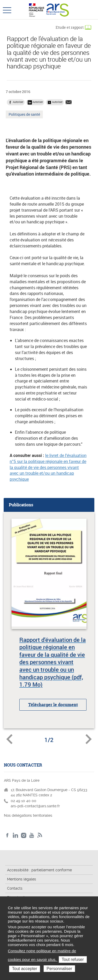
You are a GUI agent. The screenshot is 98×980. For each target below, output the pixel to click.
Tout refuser (73, 959)
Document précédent (9, 739)
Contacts (15, 888)
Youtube (32, 835)
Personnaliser (59, 969)
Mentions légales (22, 879)
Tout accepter (25, 969)
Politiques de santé (24, 115)
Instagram (24, 835)
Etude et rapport (70, 27)
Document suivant (89, 739)
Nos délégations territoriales (29, 815)
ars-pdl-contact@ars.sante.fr (35, 806)
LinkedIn (16, 835)
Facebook (7, 835)
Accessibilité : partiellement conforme (39, 870)
